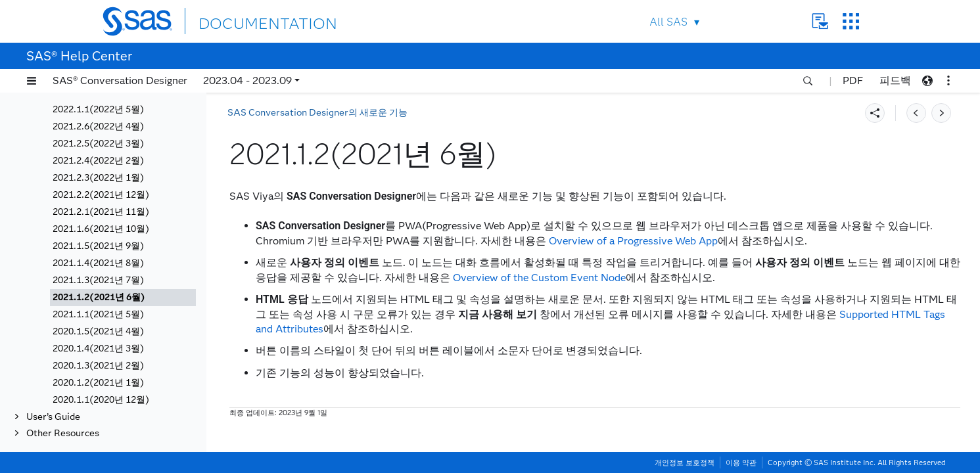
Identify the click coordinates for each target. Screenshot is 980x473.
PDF (853, 80)
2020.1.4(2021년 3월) (98, 349)
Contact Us (820, 21)
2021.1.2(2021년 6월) (99, 297)
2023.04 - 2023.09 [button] (247, 80)
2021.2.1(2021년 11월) (101, 212)
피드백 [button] (895, 80)
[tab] (123, 298)
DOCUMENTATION (246, 21)
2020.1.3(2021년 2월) (98, 366)
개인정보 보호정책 (685, 462)
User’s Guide (53, 417)
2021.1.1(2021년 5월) (98, 314)
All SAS (668, 22)
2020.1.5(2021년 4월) (98, 331)
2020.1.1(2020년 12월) (101, 400)
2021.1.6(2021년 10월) (101, 229)
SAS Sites (851, 21)
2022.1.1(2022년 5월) (98, 109)
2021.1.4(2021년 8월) (98, 263)
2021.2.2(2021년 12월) (101, 195)
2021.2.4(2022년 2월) (98, 161)
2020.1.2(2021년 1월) (98, 383)
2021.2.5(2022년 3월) (98, 144)
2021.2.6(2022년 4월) (98, 126)
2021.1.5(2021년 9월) (98, 246)
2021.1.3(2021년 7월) (98, 280)
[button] (32, 81)
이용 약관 (741, 462)
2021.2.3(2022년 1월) (98, 178)
